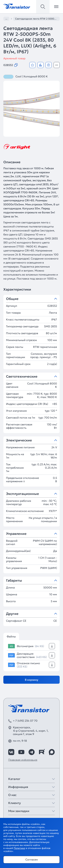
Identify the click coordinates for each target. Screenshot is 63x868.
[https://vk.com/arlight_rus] (11, 752)
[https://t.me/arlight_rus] (32, 752)
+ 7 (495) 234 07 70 (25, 721)
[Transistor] (17, 6)
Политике (19, 848)
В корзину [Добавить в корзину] (32, 680)
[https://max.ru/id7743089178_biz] (52, 752)
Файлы (11, 636)
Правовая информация (23, 760)
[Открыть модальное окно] (57, 65)
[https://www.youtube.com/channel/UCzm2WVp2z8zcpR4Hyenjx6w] (21, 752)
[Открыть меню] (56, 7)
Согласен (32, 859)
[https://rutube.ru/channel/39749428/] (42, 752)
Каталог (14, 779)
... (6, 19)
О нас (12, 795)
